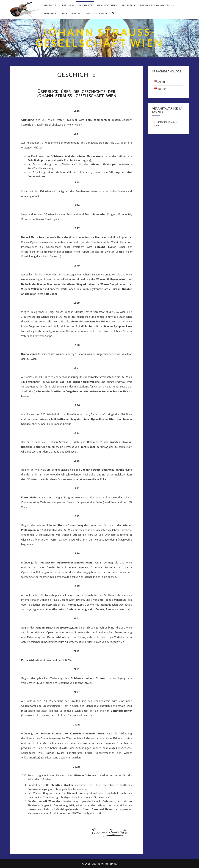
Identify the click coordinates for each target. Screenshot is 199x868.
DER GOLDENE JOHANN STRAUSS (157, 5)
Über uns (66, 5)
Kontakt (77, 13)
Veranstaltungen (107, 5)
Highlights (50, 13)
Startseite (50, 5)
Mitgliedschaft (95, 13)
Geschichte (85, 5)
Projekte (127, 5)
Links (64, 13)
